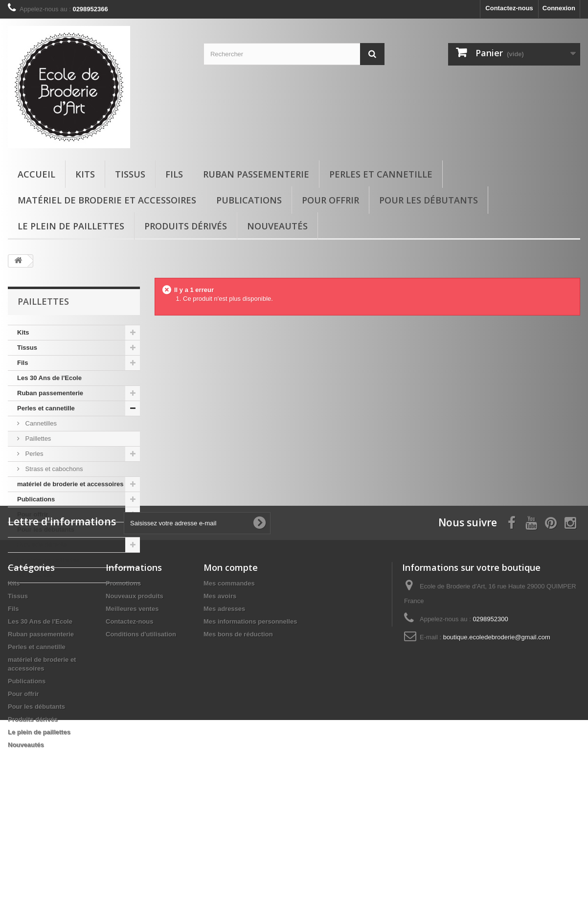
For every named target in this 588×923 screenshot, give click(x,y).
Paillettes (37, 439)
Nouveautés (277, 226)
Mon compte (231, 684)
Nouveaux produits (135, 712)
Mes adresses (224, 725)
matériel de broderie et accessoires (107, 200)
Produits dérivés (186, 226)
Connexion (559, 8)
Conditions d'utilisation (141, 751)
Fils (174, 174)
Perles (33, 454)
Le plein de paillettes (71, 226)
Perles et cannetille (381, 174)
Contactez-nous (509, 8)
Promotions (123, 700)
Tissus (130, 174)
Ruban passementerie (256, 174)
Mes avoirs (220, 712)
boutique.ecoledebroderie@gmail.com (497, 754)
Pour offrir (330, 200)
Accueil (36, 174)
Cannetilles (40, 423)
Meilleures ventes (132, 725)
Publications (249, 200)
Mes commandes (229, 700)
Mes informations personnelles (250, 738)
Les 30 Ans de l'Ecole (49, 378)
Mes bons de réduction (238, 751)
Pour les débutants (429, 200)
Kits (85, 174)
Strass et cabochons (53, 469)
